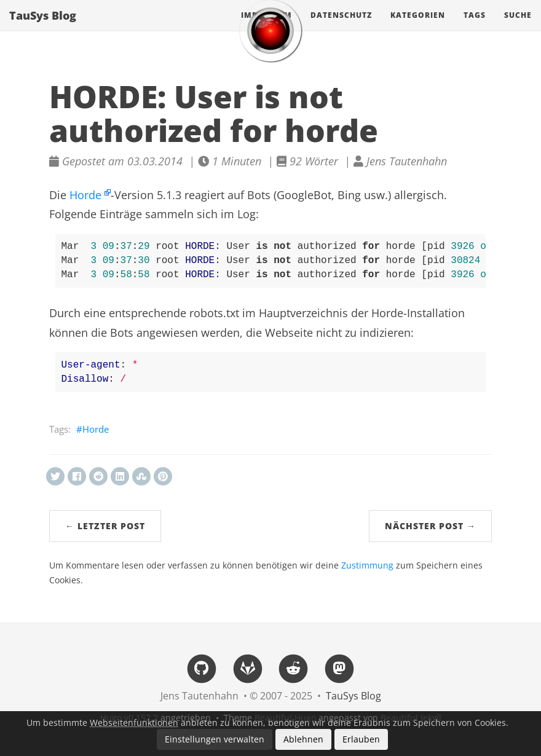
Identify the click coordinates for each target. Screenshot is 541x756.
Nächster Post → (430, 526)
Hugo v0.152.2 (129, 718)
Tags (475, 27)
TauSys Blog (43, 28)
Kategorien (418, 27)
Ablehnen (303, 739)
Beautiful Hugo (285, 718)
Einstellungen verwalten (215, 739)
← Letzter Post (105, 526)
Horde (85, 195)
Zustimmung (367, 565)
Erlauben (361, 739)
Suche (518, 27)
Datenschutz (341, 27)
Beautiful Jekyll (411, 718)
